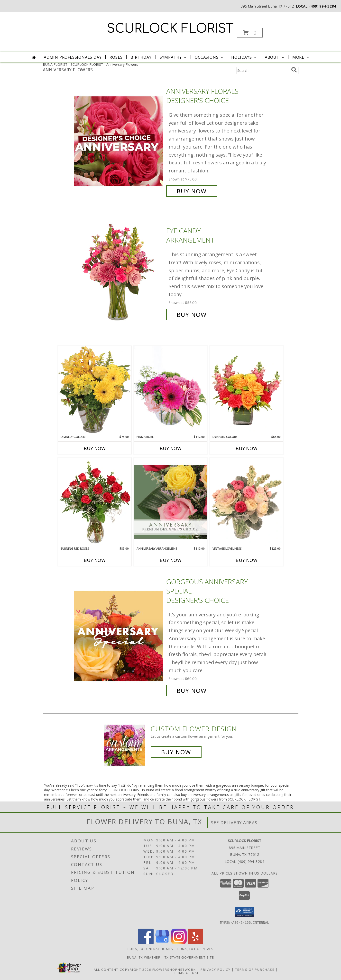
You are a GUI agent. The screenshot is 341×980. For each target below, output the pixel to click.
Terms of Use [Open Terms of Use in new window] (186, 972)
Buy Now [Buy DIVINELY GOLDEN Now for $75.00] (95, 448)
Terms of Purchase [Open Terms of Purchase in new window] (255, 969)
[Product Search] (263, 70)
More (301, 57)
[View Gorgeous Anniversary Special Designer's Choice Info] (119, 636)
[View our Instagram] (179, 943)
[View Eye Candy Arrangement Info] (119, 273)
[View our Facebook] (146, 943)
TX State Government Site (189, 957)
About (275, 57)
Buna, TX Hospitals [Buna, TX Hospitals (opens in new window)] (195, 949)
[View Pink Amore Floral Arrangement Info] (171, 390)
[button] (250, 33)
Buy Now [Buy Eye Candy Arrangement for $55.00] (192, 315)
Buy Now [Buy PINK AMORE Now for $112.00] (171, 448)
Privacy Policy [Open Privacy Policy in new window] (216, 969)
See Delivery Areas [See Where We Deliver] (234, 823)
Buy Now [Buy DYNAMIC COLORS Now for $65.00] (247, 448)
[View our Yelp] (195, 943)
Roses (116, 57)
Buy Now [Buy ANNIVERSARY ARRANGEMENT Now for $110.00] (171, 560)
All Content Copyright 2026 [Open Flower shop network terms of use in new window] (122, 969)
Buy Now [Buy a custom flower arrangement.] (176, 752)
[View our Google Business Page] (162, 943)
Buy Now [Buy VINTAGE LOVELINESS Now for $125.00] (247, 560)
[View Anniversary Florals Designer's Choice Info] (119, 141)
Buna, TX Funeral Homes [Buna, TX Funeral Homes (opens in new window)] (150, 949)
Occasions (209, 57)
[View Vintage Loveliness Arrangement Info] (247, 502)
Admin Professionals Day (73, 57)
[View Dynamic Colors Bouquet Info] (247, 390)
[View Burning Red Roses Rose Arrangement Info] (95, 502)
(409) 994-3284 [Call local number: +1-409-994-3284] (323, 6)
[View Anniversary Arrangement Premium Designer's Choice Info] (171, 502)
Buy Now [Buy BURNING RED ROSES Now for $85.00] (95, 560)
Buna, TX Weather (144, 957)
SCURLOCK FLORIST (170, 29)
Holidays (244, 57)
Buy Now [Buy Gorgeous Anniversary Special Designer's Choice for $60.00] (192, 691)
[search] (294, 70)
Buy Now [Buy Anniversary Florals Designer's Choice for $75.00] (192, 191)
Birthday (141, 57)
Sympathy (174, 57)
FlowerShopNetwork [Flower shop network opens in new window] (174, 969)
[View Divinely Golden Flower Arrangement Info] (95, 390)
